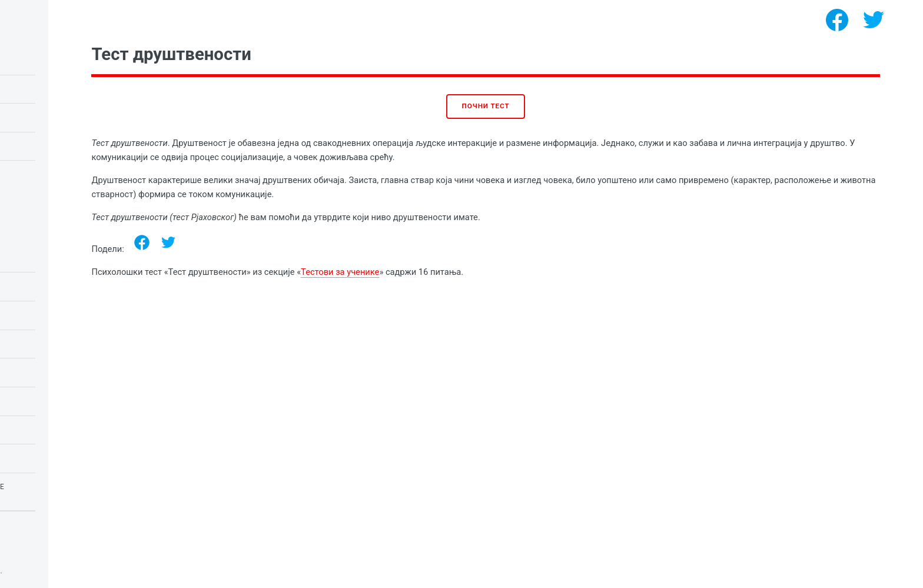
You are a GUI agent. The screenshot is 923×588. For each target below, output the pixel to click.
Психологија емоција (61, 258)
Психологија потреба (60, 401)
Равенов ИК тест (48, 89)
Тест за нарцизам (52, 174)
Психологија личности (64, 430)
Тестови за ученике (478, 272)
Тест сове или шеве (55, 117)
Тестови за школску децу (68, 315)
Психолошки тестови (104, 571)
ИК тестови (37, 372)
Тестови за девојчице (61, 458)
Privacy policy (34, 553)
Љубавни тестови (51, 344)
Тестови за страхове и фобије (78, 487)
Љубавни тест (43, 146)
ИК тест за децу (47, 60)
